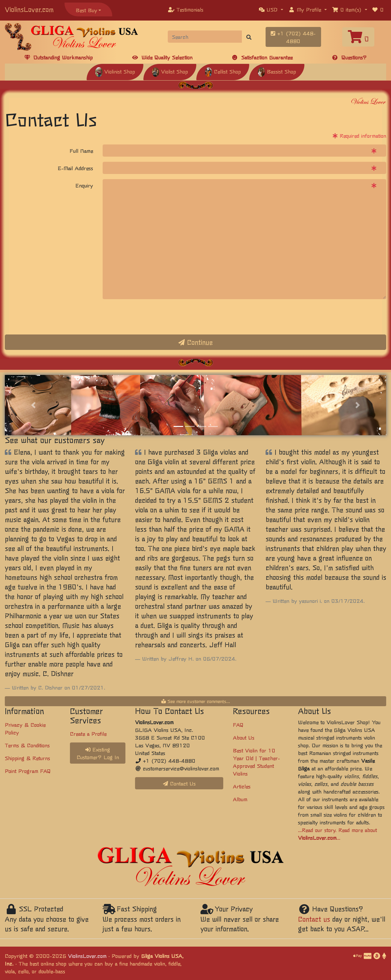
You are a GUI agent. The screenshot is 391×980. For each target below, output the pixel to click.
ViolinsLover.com (29, 9)
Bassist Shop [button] (277, 71)
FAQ (238, 724)
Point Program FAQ (28, 771)
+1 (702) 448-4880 (293, 37)
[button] (271, 9)
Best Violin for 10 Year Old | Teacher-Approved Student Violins (256, 762)
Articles (242, 786)
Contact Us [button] (179, 783)
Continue (195, 342)
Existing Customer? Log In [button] (98, 753)
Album (240, 799)
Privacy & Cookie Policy (25, 728)
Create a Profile (88, 733)
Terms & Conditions (27, 745)
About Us (244, 737)
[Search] (205, 37)
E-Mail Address (75, 168)
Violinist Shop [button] (115, 71)
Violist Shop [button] (170, 71)
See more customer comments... (196, 701)
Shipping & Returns (27, 758)
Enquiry (84, 185)
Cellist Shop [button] (223, 71)
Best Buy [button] (86, 10)
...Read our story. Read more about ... (337, 834)
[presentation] (151, 317)
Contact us (314, 919)
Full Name (81, 151)
